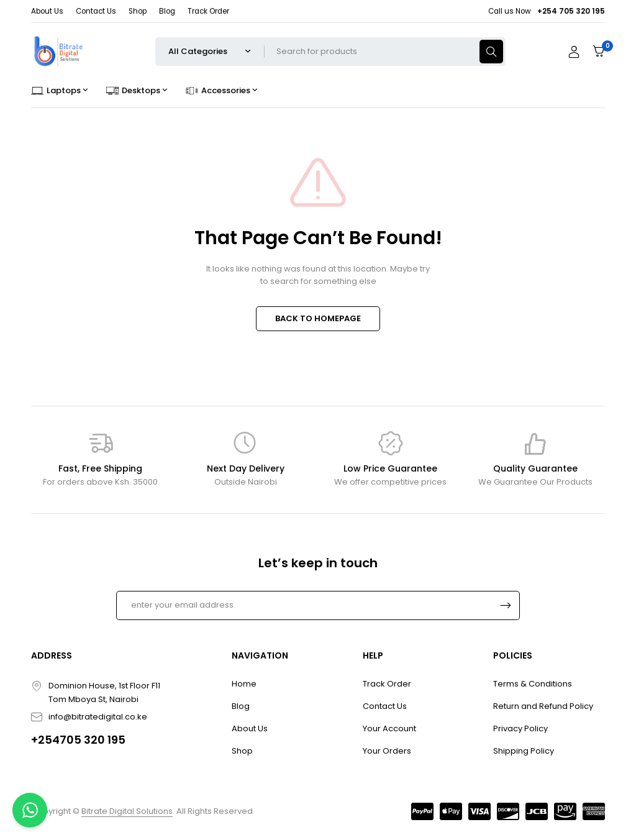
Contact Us (96, 11)
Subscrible (506, 605)
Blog (167, 11)
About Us (47, 11)
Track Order (208, 11)
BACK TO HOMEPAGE (318, 318)
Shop (138, 11)
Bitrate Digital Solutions (127, 811)
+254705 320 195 (78, 740)
